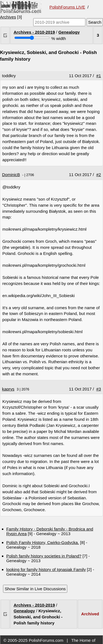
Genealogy (69, 32)
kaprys (8, 389)
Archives (8, 17)
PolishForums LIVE (67, 7)
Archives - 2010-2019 (34, 32)
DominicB (11, 175)
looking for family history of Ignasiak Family (46, 569)
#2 (99, 175)
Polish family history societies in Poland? (44, 556)
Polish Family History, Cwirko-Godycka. (43, 542)
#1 (99, 76)
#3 (99, 389)
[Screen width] (32, 38)
